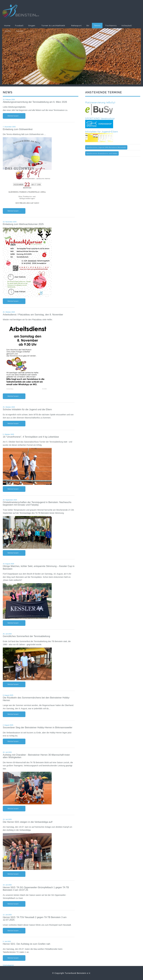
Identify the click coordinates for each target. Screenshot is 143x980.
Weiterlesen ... (14, 116)
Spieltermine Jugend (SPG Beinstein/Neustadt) (106, 147)
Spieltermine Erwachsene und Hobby (102, 153)
